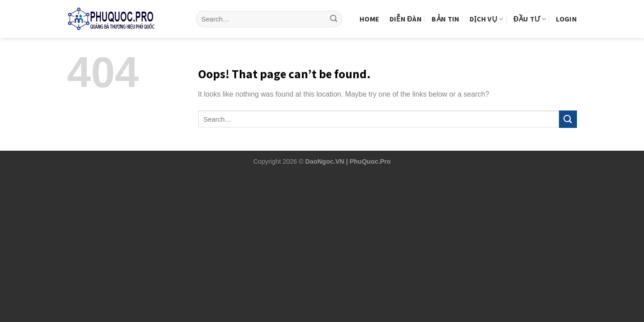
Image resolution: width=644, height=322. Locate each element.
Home (369, 12)
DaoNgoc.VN (325, 161)
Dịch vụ (487, 12)
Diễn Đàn (406, 12)
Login (566, 12)
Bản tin (445, 12)
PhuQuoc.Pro (370, 161)
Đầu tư (530, 12)
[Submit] (334, 13)
